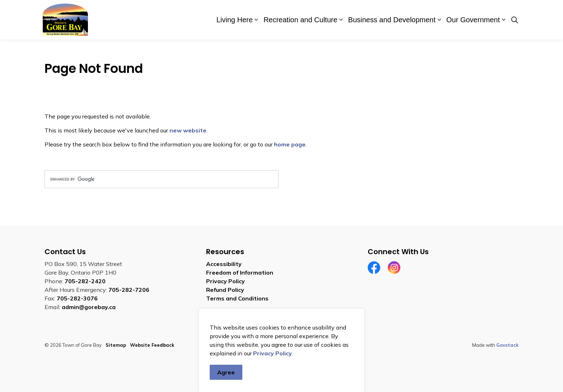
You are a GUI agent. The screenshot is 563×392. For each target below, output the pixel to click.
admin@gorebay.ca (89, 307)
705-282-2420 (85, 281)
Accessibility (224, 264)
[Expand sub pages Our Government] (503, 20)
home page (290, 144)
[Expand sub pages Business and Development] (439, 20)
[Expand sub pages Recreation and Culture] (341, 20)
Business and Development (392, 20)
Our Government (473, 20)
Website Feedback (152, 345)
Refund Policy (225, 290)
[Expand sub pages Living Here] (256, 20)
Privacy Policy (273, 370)
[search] (162, 179)
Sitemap (116, 345)
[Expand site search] (515, 20)
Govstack (507, 345)
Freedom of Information (240, 272)
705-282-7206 (129, 290)
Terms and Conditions (237, 298)
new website (188, 130)
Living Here (235, 20)
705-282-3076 (77, 298)
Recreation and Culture (301, 20)
